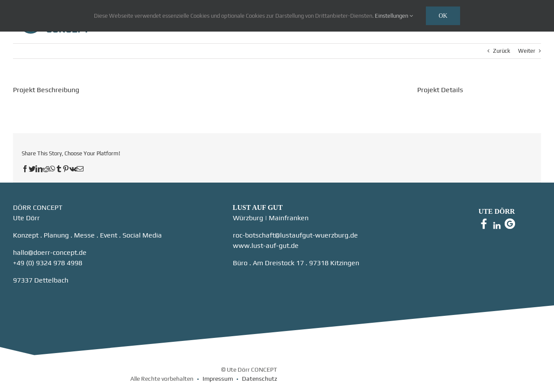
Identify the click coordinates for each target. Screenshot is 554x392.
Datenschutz (259, 379)
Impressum (218, 379)
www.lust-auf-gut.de (266, 246)
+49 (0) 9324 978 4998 (48, 263)
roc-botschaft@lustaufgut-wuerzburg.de (295, 235)
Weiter (527, 51)
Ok (443, 16)
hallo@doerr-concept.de (50, 252)
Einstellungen (394, 16)
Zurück (502, 51)
